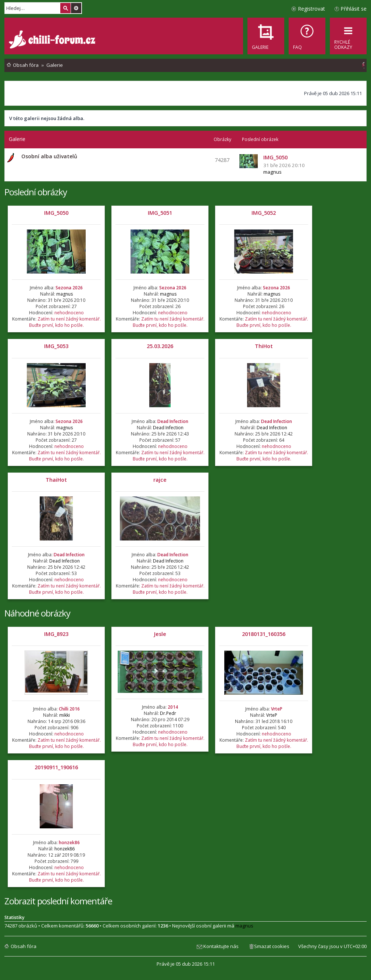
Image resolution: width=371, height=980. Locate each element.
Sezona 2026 (69, 288)
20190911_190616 (56, 767)
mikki (65, 715)
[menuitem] (307, 36)
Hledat (65, 8)
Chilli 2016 (69, 709)
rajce (160, 480)
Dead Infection (173, 421)
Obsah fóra (24, 946)
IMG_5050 (56, 213)
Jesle (160, 634)
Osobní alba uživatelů (49, 156)
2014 (173, 707)
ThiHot (264, 346)
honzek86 (69, 842)
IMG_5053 (56, 346)
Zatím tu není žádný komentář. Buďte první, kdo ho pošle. (65, 322)
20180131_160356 (264, 634)
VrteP (277, 709)
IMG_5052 (264, 213)
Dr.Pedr (168, 713)
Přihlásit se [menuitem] (354, 9)
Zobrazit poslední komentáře (58, 901)
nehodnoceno (69, 313)
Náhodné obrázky (37, 613)
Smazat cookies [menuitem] (272, 946)
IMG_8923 (56, 634)
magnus (272, 172)
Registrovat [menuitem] (311, 9)
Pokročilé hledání (76, 8)
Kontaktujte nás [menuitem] (221, 946)
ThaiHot (56, 480)
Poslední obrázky (36, 192)
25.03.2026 (160, 346)
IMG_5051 (160, 213)
